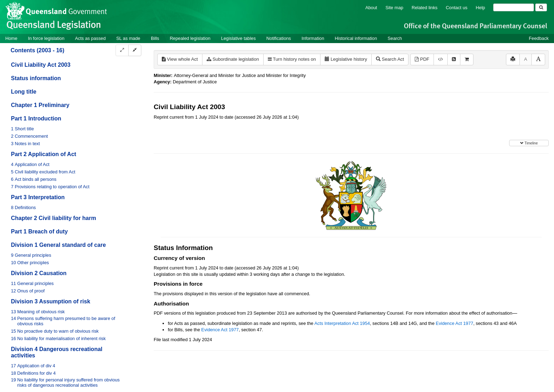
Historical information (356, 38)
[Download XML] (441, 60)
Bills (155, 38)
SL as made (128, 38)
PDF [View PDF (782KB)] (422, 59)
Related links (425, 8)
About (371, 8)
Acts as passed (90, 38)
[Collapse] (135, 50)
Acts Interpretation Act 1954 (342, 323)
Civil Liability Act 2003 (41, 65)
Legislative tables (238, 38)
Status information (36, 78)
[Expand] (122, 50)
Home (11, 38)
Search (395, 38)
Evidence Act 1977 (454, 323)
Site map (394, 8)
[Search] (514, 7)
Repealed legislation (190, 38)
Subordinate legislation (233, 59)
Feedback (539, 38)
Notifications (279, 38)
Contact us (457, 8)
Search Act (390, 59)
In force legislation (46, 38)
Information (313, 38)
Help (481, 8)
